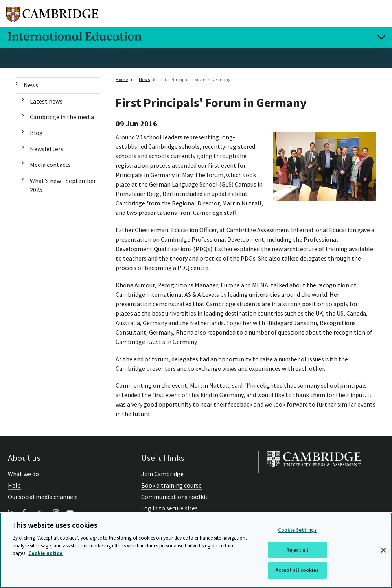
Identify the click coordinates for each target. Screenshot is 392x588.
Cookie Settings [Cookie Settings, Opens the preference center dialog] (297, 530)
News (31, 85)
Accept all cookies (297, 570)
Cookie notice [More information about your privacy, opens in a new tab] (45, 553)
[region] (196, 550)
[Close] (383, 550)
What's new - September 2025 (63, 185)
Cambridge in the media (62, 117)
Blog (36, 133)
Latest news (46, 101)
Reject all (297, 550)
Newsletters (47, 149)
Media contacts (50, 165)
